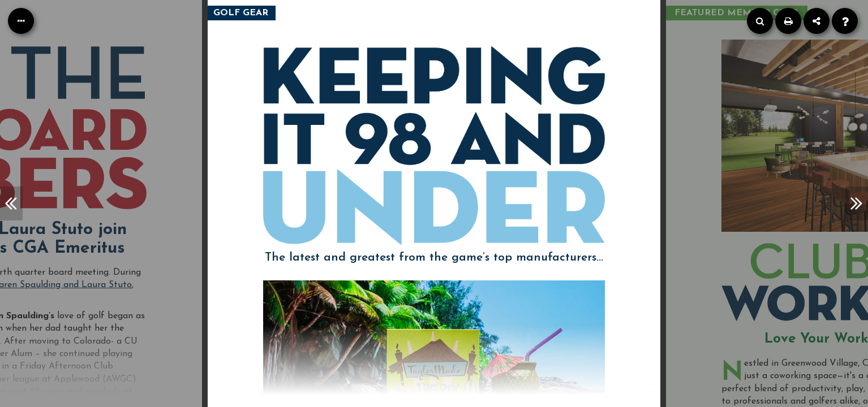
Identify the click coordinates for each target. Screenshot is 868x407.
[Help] (845, 21)
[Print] (788, 21)
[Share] (817, 21)
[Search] (760, 21)
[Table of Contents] (21, 21)
